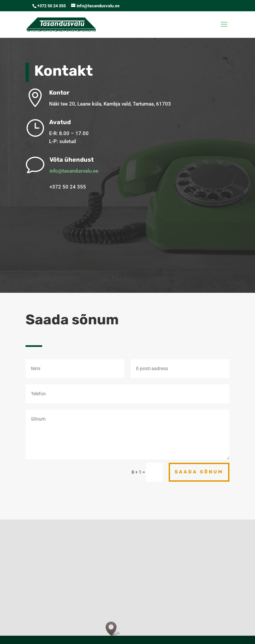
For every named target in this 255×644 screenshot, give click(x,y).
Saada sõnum (199, 472)
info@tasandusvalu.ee (84, 171)
